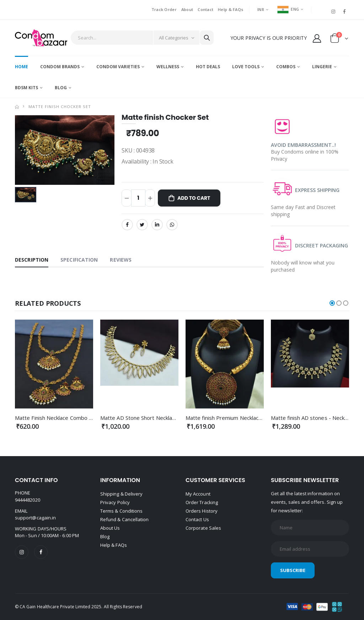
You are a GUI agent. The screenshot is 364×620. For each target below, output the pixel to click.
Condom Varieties (118, 67)
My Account (198, 494)
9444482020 (28, 500)
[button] (339, 40)
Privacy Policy (115, 502)
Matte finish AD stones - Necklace (312, 418)
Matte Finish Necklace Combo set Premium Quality (77, 418)
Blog (61, 88)
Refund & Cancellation (124, 519)
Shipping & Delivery (121, 494)
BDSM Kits (26, 88)
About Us (110, 528)
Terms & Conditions (121, 511)
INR (261, 9)
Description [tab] (32, 260)
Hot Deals (208, 67)
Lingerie (322, 67)
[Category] (176, 38)
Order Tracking (202, 502)
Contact (205, 9)
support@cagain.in (35, 518)
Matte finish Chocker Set (60, 106)
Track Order (164, 9)
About (187, 9)
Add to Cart (194, 198)
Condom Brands (60, 67)
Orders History (202, 511)
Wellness (168, 67)
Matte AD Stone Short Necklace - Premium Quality (162, 418)
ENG (288, 9)
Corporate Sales (203, 528)
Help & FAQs (231, 9)
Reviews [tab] (121, 260)
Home (22, 67)
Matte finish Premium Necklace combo (233, 418)
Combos (286, 67)
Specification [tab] (79, 260)
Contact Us (197, 519)
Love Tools (246, 67)
